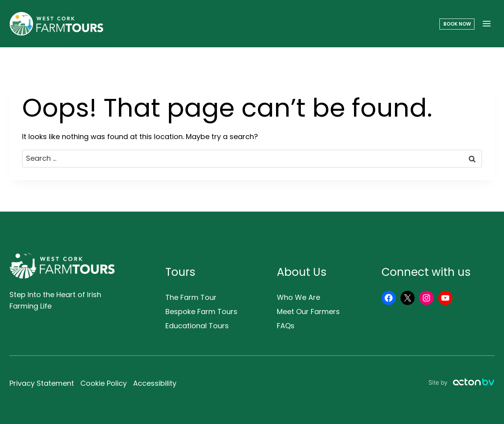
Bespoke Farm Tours (201, 311)
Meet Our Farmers (308, 311)
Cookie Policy (104, 383)
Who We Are (298, 297)
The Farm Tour (191, 297)
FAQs (286, 326)
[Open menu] (486, 23)
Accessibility (155, 383)
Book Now (457, 24)
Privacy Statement (42, 383)
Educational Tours (197, 326)
